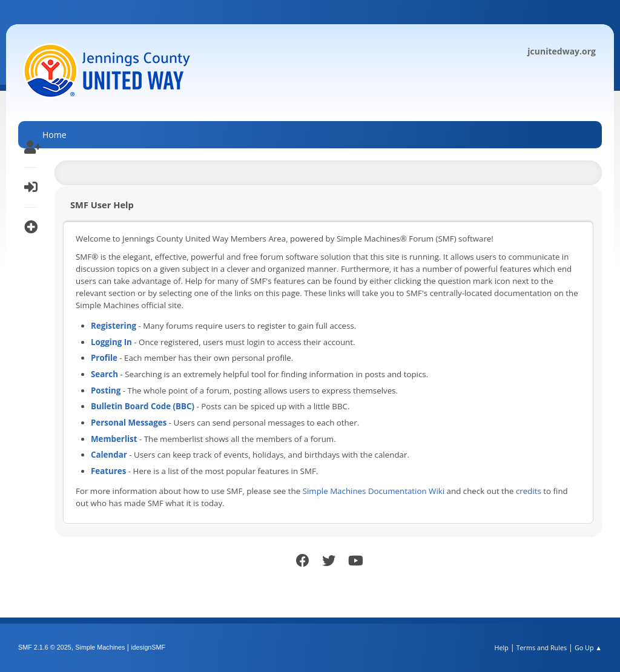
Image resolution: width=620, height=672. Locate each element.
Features (108, 471)
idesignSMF (148, 647)
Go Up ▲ (588, 647)
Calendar (109, 455)
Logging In (111, 342)
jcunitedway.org (562, 51)
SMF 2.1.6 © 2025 (45, 647)
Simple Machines (100, 647)
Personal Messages (129, 423)
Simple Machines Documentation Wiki (374, 491)
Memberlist (114, 439)
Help (501, 647)
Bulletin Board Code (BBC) (143, 406)
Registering (114, 326)
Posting (106, 390)
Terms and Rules (542, 647)
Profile (104, 358)
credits (529, 491)
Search (104, 374)
